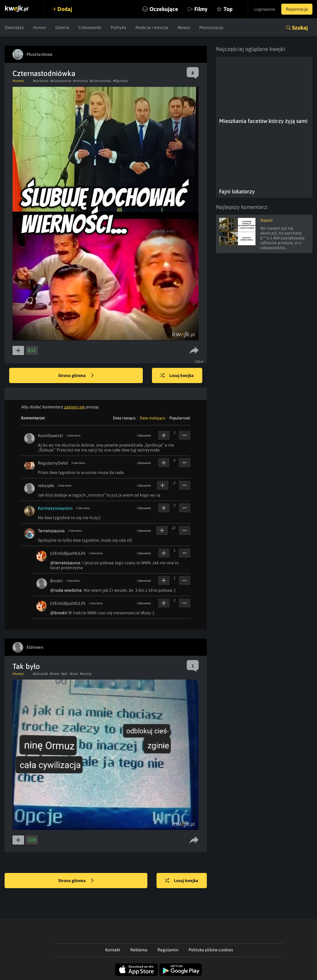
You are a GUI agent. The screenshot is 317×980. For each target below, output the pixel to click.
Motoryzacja (211, 27)
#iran (74, 674)
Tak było (26, 666)
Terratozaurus (51, 531)
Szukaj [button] (300, 28)
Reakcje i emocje (152, 27)
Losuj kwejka (177, 376)
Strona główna (76, 376)
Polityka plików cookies (211, 950)
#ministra (80, 81)
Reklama (139, 950)
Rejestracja (297, 9)
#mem (55, 674)
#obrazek (40, 674)
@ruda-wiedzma (66, 590)
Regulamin (168, 950)
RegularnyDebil (53, 463)
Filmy (201, 9)
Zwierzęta (14, 27)
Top (228, 9)
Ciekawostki (90, 27)
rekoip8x (46, 486)
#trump (86, 674)
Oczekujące (164, 9)
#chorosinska (100, 81)
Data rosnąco (124, 418)
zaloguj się (74, 407)
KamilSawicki (50, 436)
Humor (40, 27)
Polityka (119, 27)
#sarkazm (41, 81)
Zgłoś (199, 361)
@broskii (59, 613)
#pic (65, 674)
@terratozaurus (65, 563)
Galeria (62, 27)
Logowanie (265, 9)
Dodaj (65, 9)
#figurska (120, 81)
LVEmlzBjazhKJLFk (68, 553)
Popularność (180, 418)
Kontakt (113, 950)
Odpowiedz (144, 436)
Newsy (184, 27)
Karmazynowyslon (55, 508)
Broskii (56, 581)
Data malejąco (152, 418)
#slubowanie (61, 81)
